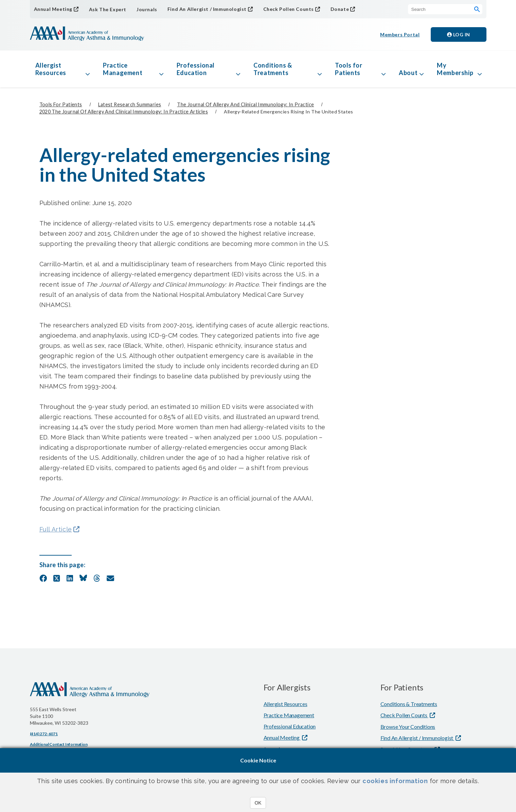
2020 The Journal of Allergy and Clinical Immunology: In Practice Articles (124, 112)
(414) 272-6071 (44, 734)
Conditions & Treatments (273, 69)
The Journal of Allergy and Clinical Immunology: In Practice (245, 104)
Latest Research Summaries (130, 104)
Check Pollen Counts (289, 9)
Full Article (56, 529)
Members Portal (400, 34)
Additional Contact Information (59, 744)
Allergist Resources (51, 69)
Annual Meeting (53, 9)
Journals (147, 9)
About (408, 73)
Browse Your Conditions (408, 727)
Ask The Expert (108, 9)
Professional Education (196, 69)
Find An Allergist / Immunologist (207, 9)
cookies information (395, 781)
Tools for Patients (349, 69)
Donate (340, 9)
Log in (459, 34)
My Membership (455, 69)
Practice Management (123, 69)
